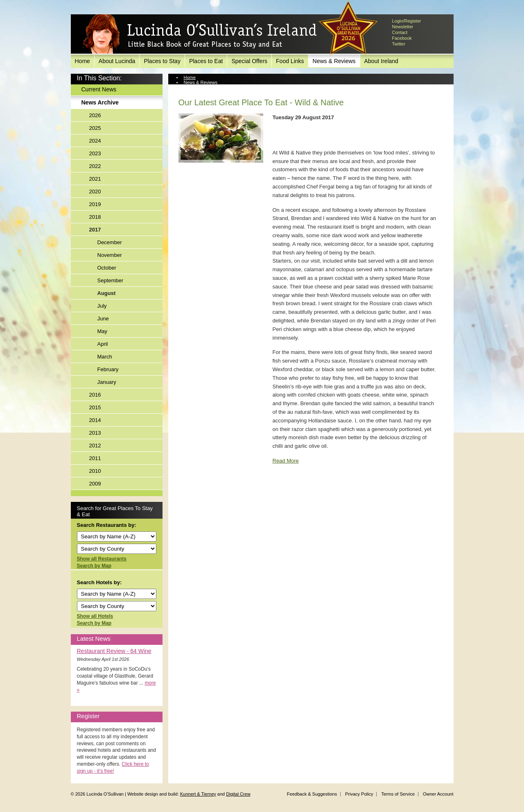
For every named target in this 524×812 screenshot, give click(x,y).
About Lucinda (117, 61)
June (103, 319)
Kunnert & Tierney (198, 794)
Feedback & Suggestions (312, 794)
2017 (95, 230)
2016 (95, 395)
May (103, 331)
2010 (95, 471)
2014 (95, 420)
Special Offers (249, 61)
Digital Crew (238, 794)
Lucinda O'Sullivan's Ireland (200, 34)
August (107, 293)
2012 (95, 446)
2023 (95, 153)
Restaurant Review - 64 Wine (114, 651)
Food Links (290, 61)
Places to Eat (206, 61)
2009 (95, 484)
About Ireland (381, 61)
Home (82, 61)
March (105, 357)
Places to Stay (162, 61)
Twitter (399, 44)
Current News (99, 89)
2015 (95, 407)
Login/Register (407, 21)
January (107, 382)
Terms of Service (398, 794)
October (107, 268)
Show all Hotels (95, 616)
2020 (95, 192)
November (110, 255)
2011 (95, 458)
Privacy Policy (359, 794)
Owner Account (438, 794)
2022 (95, 166)
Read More (286, 461)
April (103, 344)
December (110, 242)
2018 (95, 217)
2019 (95, 204)
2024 (95, 141)
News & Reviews (334, 61)
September (111, 280)
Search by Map (94, 566)
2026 (95, 115)
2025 (95, 128)
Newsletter (403, 27)
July (102, 306)
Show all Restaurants (102, 559)
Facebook (402, 38)
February (108, 369)
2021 (95, 179)
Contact (400, 32)
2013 (95, 433)
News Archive (100, 102)
